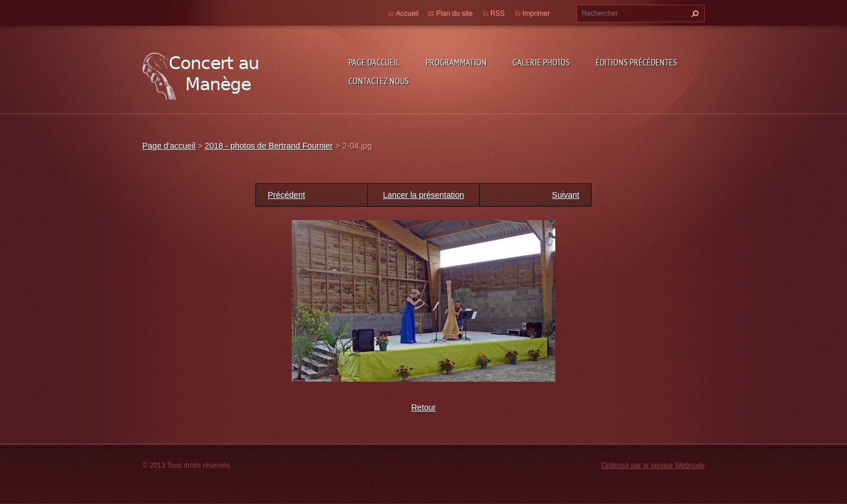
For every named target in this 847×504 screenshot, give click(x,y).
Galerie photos (541, 62)
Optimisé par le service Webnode (653, 465)
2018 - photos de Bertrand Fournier (269, 146)
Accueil (407, 13)
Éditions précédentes (636, 62)
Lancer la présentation (424, 195)
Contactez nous (379, 81)
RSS (498, 13)
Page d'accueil (374, 62)
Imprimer (536, 13)
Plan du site (454, 13)
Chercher (694, 13)
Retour (423, 407)
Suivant (566, 195)
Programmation (456, 62)
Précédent (286, 195)
